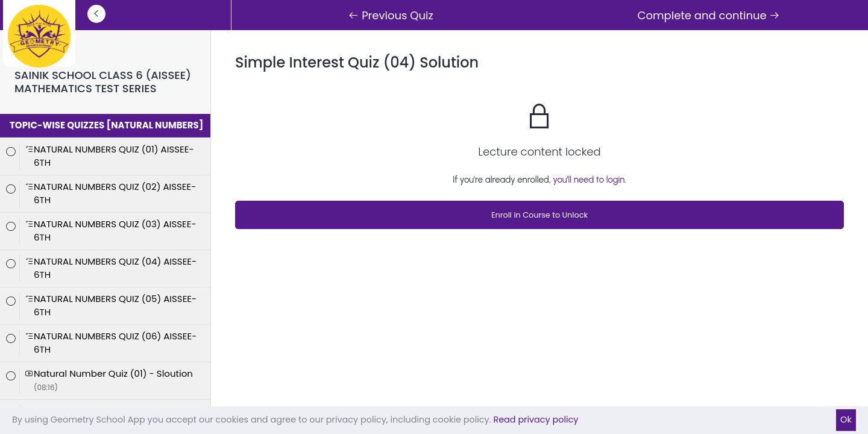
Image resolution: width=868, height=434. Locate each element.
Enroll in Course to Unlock (539, 215)
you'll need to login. (590, 180)
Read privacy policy (536, 420)
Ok (846, 420)
